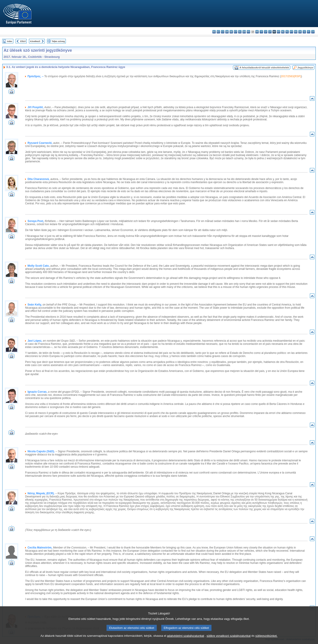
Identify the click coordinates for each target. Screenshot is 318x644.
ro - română (296, 32)
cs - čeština (223, 32)
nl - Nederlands (283, 32)
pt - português (291, 32)
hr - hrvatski (257, 32)
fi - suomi (309, 32)
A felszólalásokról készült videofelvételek (264, 68)
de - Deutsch (231, 32)
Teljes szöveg (58, 41)
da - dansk (227, 32)
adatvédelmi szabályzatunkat (185, 640)
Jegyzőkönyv (305, 68)
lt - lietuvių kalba (270, 32)
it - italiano (261, 32)
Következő (35, 41)
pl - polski (287, 32)
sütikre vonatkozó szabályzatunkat (229, 640)
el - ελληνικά (240, 32)
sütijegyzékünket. (266, 640)
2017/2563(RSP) (291, 76)
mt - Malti (279, 32)
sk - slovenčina (300, 32)
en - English (244, 32)
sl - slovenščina (304, 32)
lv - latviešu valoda (266, 32)
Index (10, 41)
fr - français (248, 32)
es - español (218, 32)
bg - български (214, 32)
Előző (23, 41)
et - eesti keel (236, 32)
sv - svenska (313, 32)
